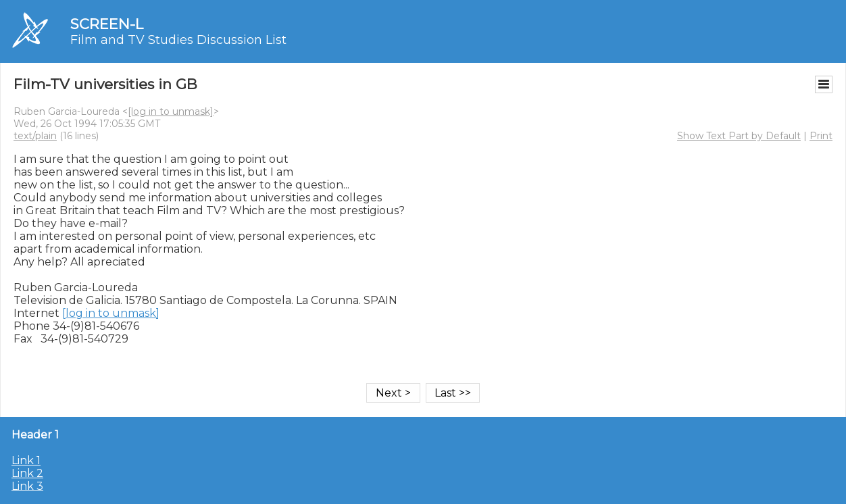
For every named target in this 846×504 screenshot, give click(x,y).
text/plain (35, 136)
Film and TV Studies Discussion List (178, 40)
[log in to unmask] (171, 111)
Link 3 (27, 486)
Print (821, 136)
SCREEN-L (107, 24)
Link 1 (26, 460)
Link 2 (27, 473)
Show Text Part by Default (739, 136)
